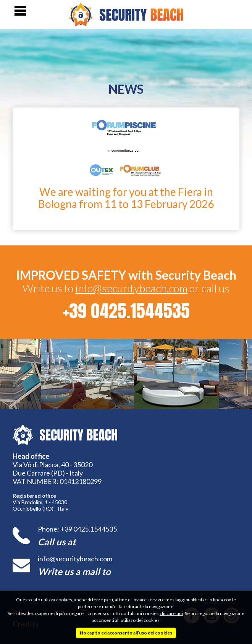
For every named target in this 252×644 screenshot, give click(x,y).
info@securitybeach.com (131, 288)
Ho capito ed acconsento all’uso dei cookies (126, 633)
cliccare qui (171, 613)
